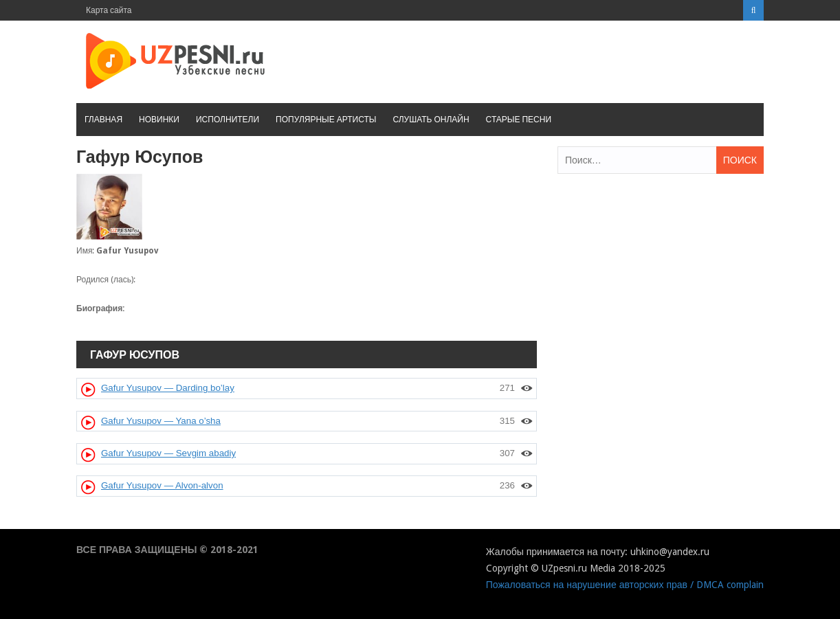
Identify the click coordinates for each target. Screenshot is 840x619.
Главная (103, 120)
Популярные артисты (326, 120)
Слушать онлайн (431, 120)
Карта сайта (109, 10)
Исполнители (228, 120)
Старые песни (519, 120)
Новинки (159, 120)
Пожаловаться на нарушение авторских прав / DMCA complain (625, 585)
